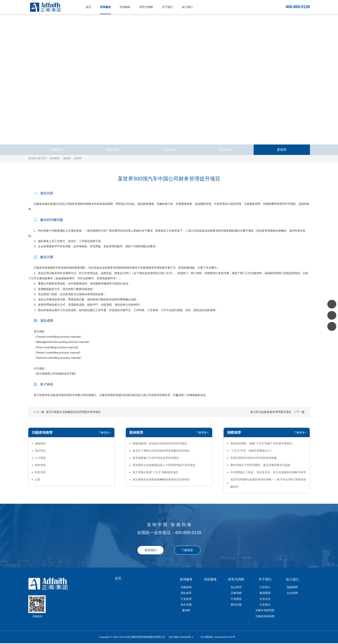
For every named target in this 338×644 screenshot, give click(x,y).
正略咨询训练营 (265, 616)
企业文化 (265, 599)
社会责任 (265, 605)
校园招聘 (292, 587)
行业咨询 (169, 150)
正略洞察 (236, 593)
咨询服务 (105, 7)
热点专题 (225, 150)
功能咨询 (56, 150)
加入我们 (187, 7)
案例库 (282, 150)
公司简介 (265, 587)
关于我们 (167, 7)
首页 (88, 7)
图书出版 (236, 605)
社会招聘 (292, 593)
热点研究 (236, 587)
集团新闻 (265, 593)
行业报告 (236, 599)
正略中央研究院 (265, 610)
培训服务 (125, 7)
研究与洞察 (146, 7)
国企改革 (113, 150)
